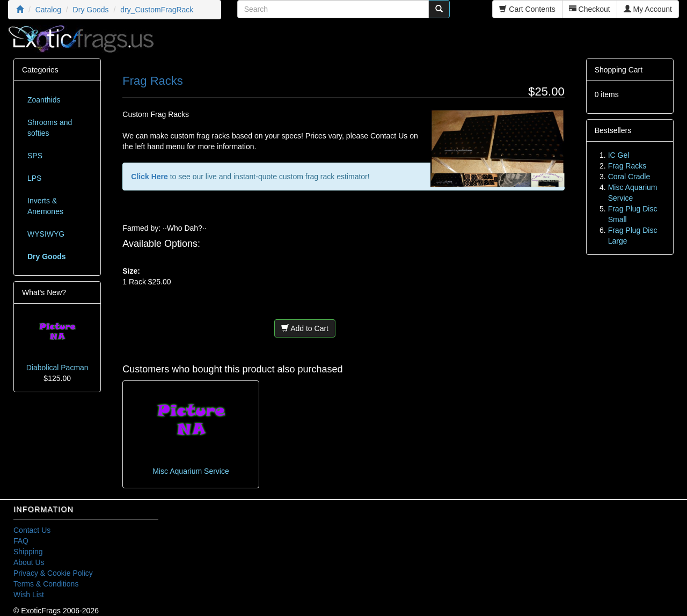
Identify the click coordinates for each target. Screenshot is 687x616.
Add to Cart (305, 328)
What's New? (44, 292)
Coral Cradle (629, 177)
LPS (34, 178)
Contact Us (32, 530)
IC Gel (619, 155)
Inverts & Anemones (45, 206)
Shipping (28, 552)
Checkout (590, 9)
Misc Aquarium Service (191, 471)
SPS (35, 156)
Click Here (149, 177)
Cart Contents (527, 9)
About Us (29, 562)
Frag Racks (627, 166)
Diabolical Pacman (57, 368)
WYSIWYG (46, 234)
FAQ (21, 541)
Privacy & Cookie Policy (53, 573)
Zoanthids (44, 100)
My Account (648, 9)
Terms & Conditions (46, 584)
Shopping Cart (619, 70)
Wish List (29, 595)
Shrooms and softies (50, 128)
